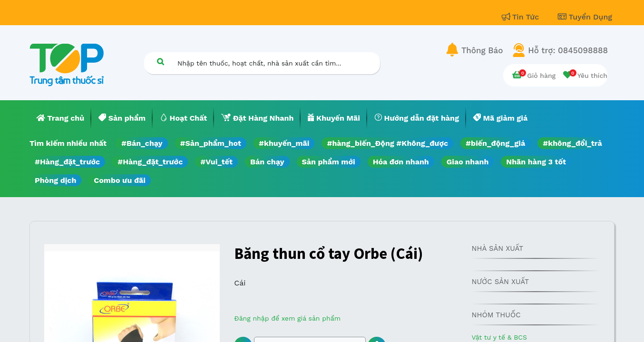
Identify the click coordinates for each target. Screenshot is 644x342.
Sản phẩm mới (329, 162)
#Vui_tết (216, 162)
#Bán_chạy (142, 143)
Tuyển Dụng (585, 17)
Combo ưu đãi (120, 180)
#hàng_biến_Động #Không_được (387, 143)
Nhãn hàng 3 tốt (536, 162)
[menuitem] (60, 118)
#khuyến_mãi (284, 143)
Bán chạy (267, 162)
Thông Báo (482, 50)
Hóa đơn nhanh (401, 162)
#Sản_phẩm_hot (211, 143)
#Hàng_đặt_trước (67, 162)
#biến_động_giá (495, 143)
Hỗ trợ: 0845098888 (568, 50)
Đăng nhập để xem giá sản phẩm (287, 318)
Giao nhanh (468, 162)
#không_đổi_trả (572, 143)
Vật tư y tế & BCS (499, 337)
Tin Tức (522, 17)
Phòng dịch (55, 180)
